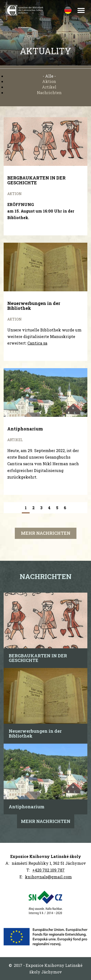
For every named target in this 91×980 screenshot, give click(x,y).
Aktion (49, 81)
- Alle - (49, 76)
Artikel (49, 87)
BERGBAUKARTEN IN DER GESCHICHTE (38, 658)
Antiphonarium (27, 807)
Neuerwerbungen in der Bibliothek (35, 733)
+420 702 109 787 (48, 870)
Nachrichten (49, 93)
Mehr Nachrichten (46, 533)
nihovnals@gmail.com (50, 877)
